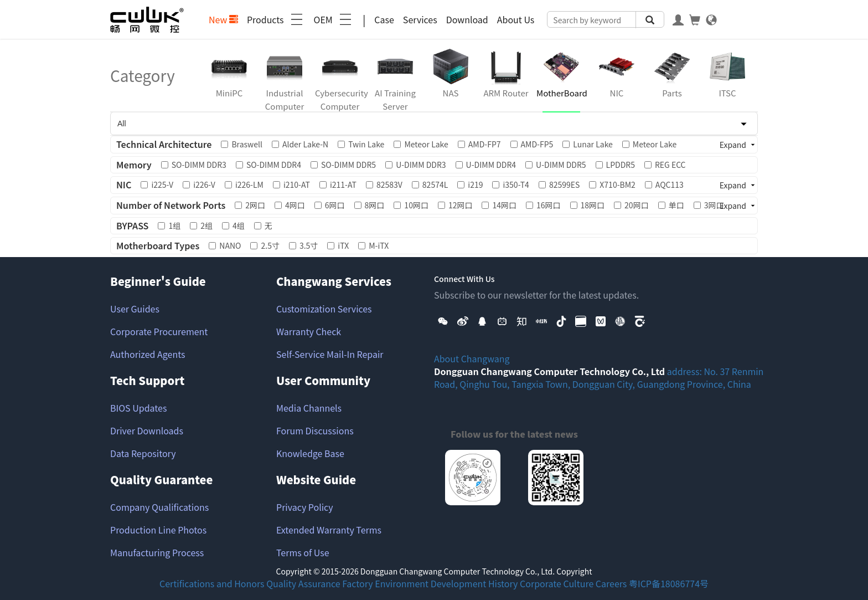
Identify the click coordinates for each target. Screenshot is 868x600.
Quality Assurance (303, 583)
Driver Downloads (147, 430)
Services (420, 19)
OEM (334, 19)
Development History (474, 583)
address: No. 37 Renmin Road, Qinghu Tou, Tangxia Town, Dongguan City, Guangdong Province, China (599, 378)
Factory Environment (385, 583)
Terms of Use (303, 552)
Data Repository (143, 453)
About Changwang (472, 358)
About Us (516, 19)
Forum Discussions (315, 430)
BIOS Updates (138, 408)
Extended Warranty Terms (329, 530)
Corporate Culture (557, 583)
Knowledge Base (310, 453)
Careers (611, 583)
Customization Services (324, 309)
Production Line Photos (158, 530)
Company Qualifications (159, 507)
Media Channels (309, 408)
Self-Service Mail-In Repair (330, 354)
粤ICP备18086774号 (669, 583)
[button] (443, 320)
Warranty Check (309, 331)
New (223, 19)
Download (467, 19)
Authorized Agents (148, 354)
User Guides (135, 309)
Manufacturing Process (157, 552)
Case (384, 19)
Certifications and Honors (212, 583)
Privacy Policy (305, 507)
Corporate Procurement (159, 331)
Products (276, 19)
